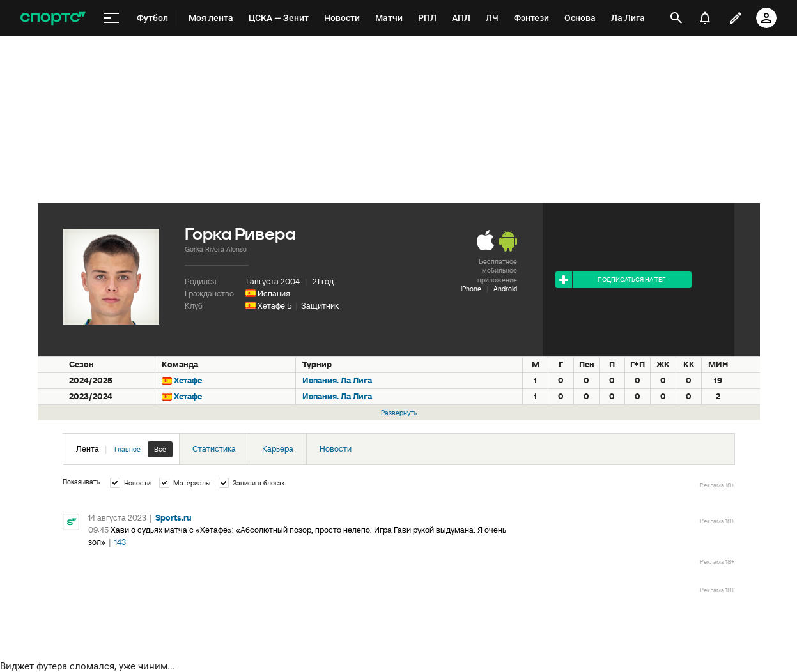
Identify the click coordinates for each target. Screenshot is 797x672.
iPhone (471, 289)
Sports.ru (174, 518)
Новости (336, 449)
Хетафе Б (275, 306)
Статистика (214, 449)
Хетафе (188, 380)
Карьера (278, 449)
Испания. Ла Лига (337, 380)
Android (505, 289)
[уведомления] (705, 18)
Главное (128, 449)
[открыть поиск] (676, 18)
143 (120, 542)
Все (160, 449)
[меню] (111, 18)
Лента (124, 449)
